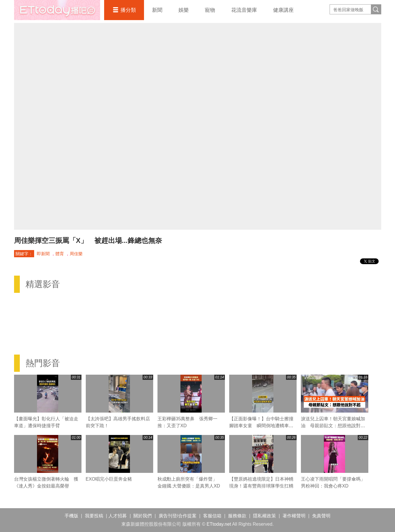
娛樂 (184, 10)
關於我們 (143, 516)
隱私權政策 (264, 516)
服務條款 (237, 516)
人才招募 (118, 516)
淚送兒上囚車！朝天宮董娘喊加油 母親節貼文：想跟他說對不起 (333, 426)
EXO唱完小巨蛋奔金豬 (109, 479)
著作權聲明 (294, 516)
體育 (60, 254)
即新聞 (43, 254)
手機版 (71, 516)
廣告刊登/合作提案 (178, 516)
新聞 (157, 10)
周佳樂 (76, 254)
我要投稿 (94, 516)
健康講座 (283, 10)
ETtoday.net (219, 524)
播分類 (128, 10)
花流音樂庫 (244, 10)
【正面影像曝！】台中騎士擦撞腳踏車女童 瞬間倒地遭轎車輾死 (261, 426)
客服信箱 (212, 516)
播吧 (57, 10)
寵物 (210, 10)
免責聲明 (321, 516)
